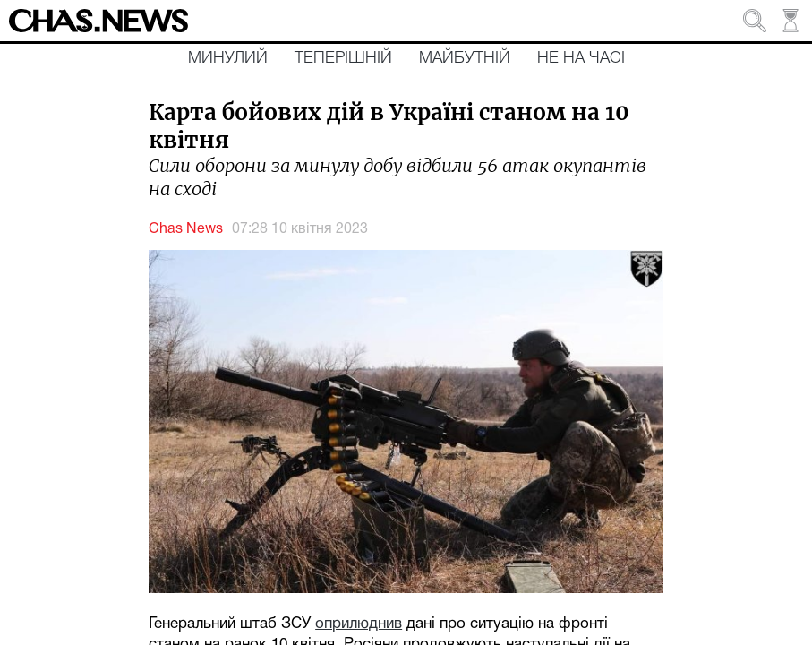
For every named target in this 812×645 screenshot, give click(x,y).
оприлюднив (359, 624)
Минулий (228, 58)
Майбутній (465, 58)
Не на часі (581, 58)
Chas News (186, 229)
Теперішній (343, 58)
